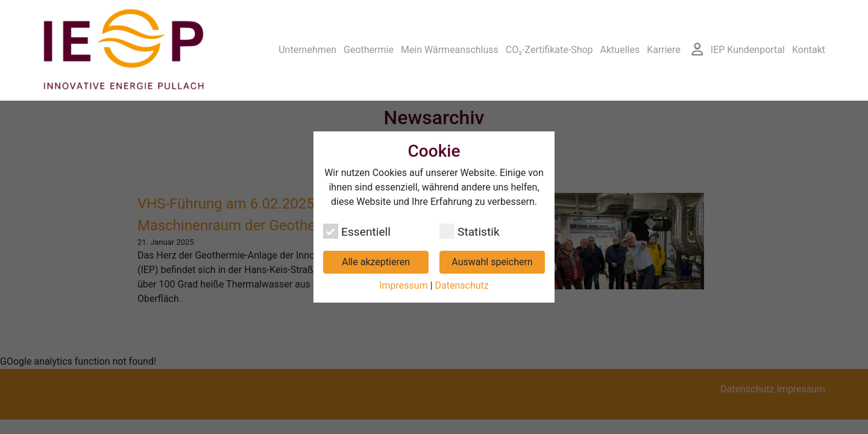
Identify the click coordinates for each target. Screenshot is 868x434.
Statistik (470, 231)
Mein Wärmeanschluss (450, 39)
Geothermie (369, 39)
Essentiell (357, 231)
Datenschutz (462, 285)
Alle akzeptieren (376, 262)
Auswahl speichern (492, 262)
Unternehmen (307, 39)
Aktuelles (620, 39)
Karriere (664, 39)
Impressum (404, 285)
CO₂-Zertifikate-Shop (549, 39)
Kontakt (809, 39)
